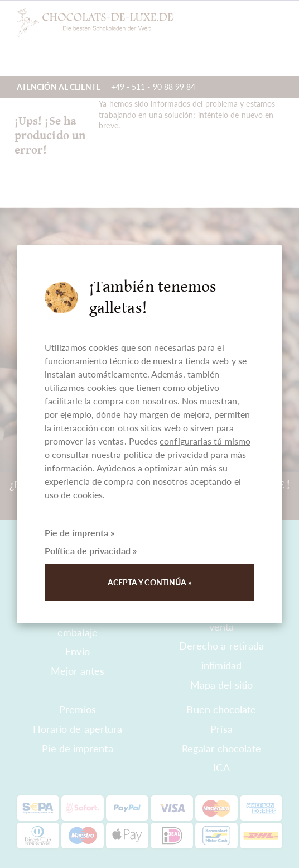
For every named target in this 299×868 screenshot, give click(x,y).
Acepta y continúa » (150, 582)
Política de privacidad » (91, 550)
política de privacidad (166, 454)
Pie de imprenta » (79, 533)
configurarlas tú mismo (205, 441)
